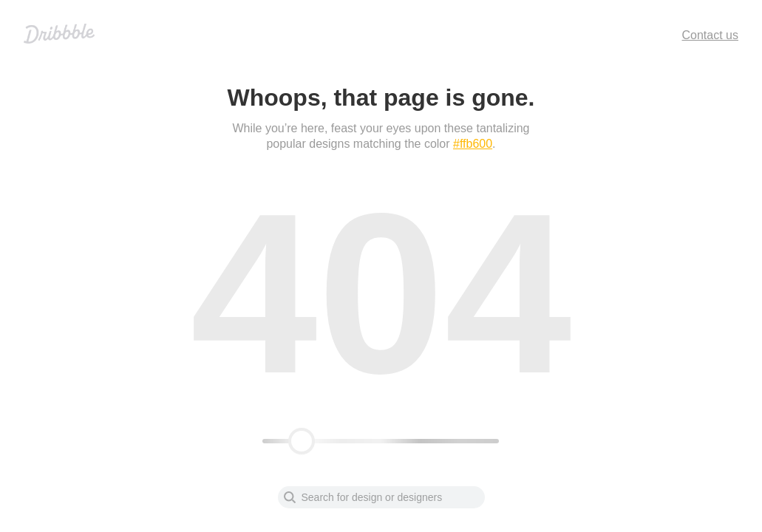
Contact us (710, 35)
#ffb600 (473, 144)
